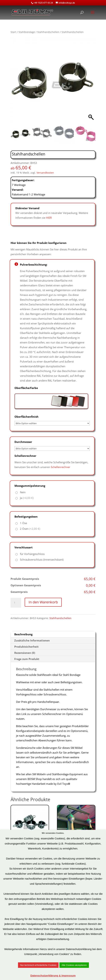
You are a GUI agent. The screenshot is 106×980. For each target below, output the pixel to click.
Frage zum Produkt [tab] (27, 659)
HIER (49, 218)
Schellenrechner (60, 467)
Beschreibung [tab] (23, 634)
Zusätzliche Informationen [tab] (32, 640)
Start (13, 32)
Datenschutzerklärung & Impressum (53, 976)
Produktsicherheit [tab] (26, 647)
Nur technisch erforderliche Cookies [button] (38, 965)
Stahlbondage (27, 32)
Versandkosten (45, 173)
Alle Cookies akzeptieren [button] (74, 965)
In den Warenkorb (43, 602)
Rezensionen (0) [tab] (25, 653)
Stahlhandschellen (48, 32)
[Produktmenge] (16, 603)
